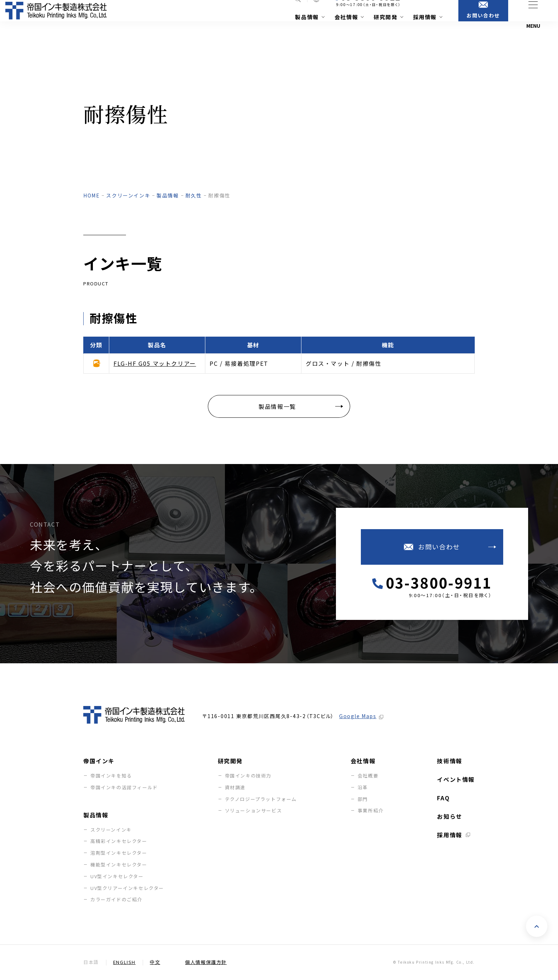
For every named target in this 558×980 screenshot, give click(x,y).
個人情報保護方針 (206, 962)
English (124, 962)
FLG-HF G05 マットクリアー (155, 363)
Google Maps (358, 716)
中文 (155, 962)
